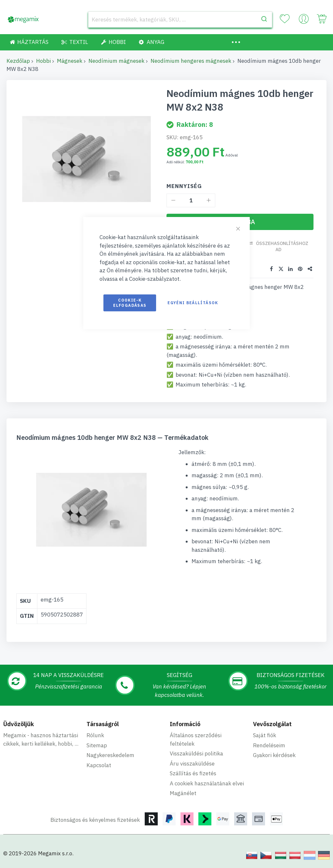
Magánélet (183, 793)
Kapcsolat (99, 765)
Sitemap (97, 745)
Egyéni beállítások (193, 303)
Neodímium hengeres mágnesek (191, 61)
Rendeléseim (269, 745)
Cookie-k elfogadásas (130, 303)
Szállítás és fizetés (193, 773)
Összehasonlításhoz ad (282, 246)
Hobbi (43, 61)
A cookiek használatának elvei (207, 783)
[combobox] (180, 20)
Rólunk (95, 735)
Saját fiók (265, 735)
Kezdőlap (18, 61)
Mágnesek (70, 61)
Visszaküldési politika (196, 753)
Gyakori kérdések (274, 755)
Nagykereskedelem (110, 755)
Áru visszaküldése (192, 764)
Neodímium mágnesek (116, 61)
